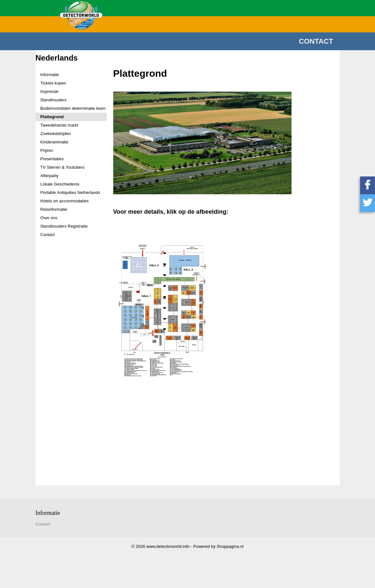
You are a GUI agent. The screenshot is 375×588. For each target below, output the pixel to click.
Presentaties (52, 159)
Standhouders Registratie (64, 226)
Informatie (50, 75)
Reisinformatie (54, 209)
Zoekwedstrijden (56, 134)
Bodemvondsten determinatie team (73, 108)
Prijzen (47, 150)
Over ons (49, 218)
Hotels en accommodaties (65, 201)
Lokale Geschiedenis (60, 184)
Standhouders (54, 100)
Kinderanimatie (55, 142)
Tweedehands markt (59, 125)
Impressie (50, 91)
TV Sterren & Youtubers (63, 167)
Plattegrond (52, 117)
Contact (316, 41)
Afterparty (50, 176)
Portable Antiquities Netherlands (70, 192)
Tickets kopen (53, 83)
